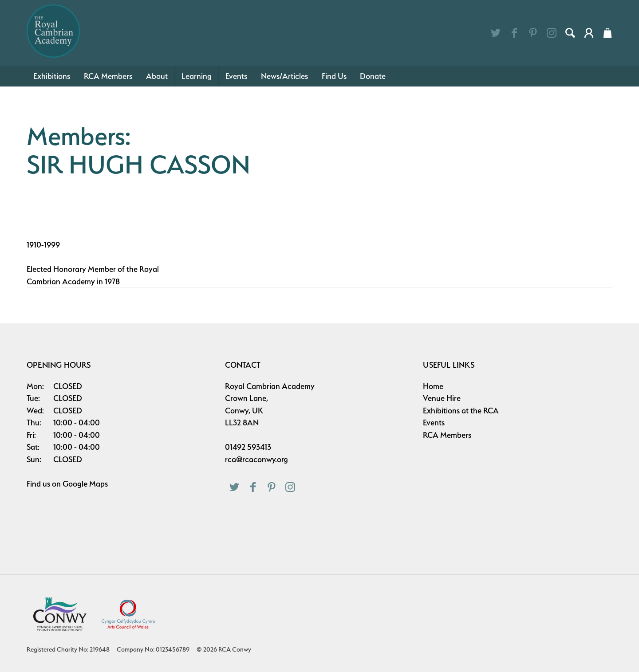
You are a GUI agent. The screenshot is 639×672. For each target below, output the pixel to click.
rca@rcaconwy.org (256, 459)
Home (433, 386)
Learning (197, 76)
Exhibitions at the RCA (461, 411)
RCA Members (108, 76)
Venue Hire (442, 398)
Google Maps (85, 484)
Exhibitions (52, 76)
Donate (373, 76)
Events (236, 76)
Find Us (334, 76)
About (157, 76)
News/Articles (284, 76)
